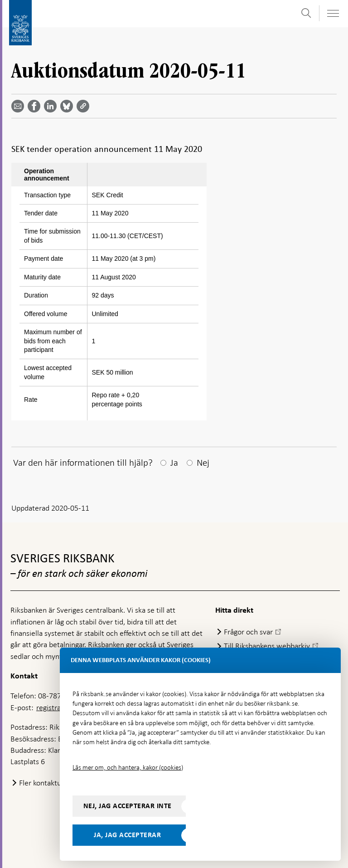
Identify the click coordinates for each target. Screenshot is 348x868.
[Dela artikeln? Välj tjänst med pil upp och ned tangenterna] (52, 106)
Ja (174, 463)
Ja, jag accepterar (127, 835)
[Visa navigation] (333, 13)
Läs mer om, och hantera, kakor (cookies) (128, 767)
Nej (203, 463)
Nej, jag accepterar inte (128, 806)
